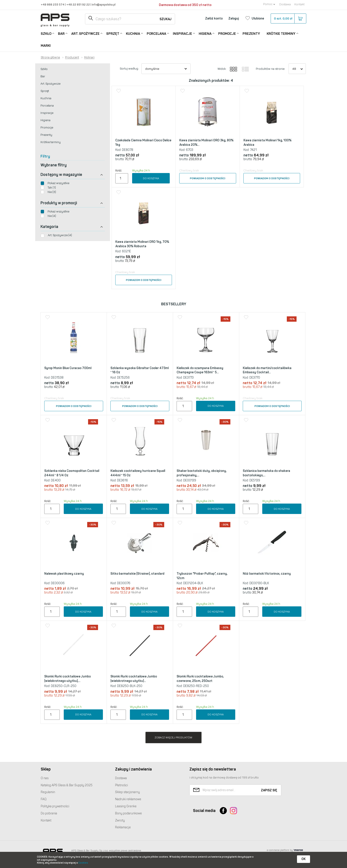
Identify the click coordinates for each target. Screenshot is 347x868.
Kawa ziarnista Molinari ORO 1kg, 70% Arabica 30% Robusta (142, 244)
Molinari (89, 57)
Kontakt (299, 4)
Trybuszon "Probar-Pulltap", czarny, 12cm (202, 576)
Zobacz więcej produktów (173, 738)
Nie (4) (52, 216)
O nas (45, 778)
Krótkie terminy (281, 33)
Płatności (121, 785)
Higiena (205, 33)
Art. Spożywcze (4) (60, 235)
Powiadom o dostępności (208, 178)
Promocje (227, 33)
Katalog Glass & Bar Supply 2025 (67, 785)
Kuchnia (133, 33)
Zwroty (120, 820)
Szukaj (166, 19)
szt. (288, 19)
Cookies (83, 863)
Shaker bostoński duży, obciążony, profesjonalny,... (202, 473)
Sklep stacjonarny (127, 792)
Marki (46, 46)
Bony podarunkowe (128, 813)
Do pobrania (49, 813)
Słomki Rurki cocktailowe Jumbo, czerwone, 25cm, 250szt (200, 679)
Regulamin (48, 792)
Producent (72, 57)
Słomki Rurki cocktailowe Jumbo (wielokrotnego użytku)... (134, 679)
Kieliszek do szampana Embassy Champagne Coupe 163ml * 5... (200, 370)
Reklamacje (123, 827)
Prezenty (251, 34)
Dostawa (285, 4)
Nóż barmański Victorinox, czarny (267, 574)
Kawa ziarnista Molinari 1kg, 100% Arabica (267, 143)
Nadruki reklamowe (128, 799)
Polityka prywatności (55, 806)
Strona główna (50, 57)
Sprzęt (113, 33)
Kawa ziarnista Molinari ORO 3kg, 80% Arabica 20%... (206, 143)
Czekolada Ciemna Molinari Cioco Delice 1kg (143, 143)
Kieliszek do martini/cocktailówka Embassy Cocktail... (267, 370)
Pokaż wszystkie (58, 183)
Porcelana (156, 33)
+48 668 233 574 (53, 5)
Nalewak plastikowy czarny (64, 574)
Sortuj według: (129, 69)
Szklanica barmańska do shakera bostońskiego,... (266, 473)
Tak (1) (52, 188)
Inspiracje (182, 33)
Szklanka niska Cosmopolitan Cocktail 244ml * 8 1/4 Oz (72, 473)
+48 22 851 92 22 (78, 5)
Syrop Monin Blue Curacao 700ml (68, 368)
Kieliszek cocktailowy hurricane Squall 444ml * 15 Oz (138, 473)
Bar (61, 33)
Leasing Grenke (126, 806)
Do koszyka (151, 178)
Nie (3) (52, 192)
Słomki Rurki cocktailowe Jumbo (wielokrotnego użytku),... (67, 679)
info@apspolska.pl (103, 5)
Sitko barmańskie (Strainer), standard (137, 574)
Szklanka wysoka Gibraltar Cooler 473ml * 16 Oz (140, 370)
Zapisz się (269, 790)
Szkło (46, 33)
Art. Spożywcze (85, 33)
